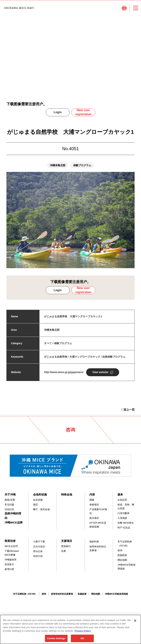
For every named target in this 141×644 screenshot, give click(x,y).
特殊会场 (67, 494)
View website (100, 372)
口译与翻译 (123, 513)
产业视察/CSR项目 (98, 511)
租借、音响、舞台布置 (126, 507)
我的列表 (94, 542)
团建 (92, 500)
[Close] (135, 622)
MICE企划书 (11, 546)
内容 (92, 494)
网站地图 (122, 560)
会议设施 (38, 500)
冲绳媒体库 (11, 560)
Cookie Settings (56, 640)
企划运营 (122, 500)
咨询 (120, 550)
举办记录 (38, 551)
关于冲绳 (10, 494)
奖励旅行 (66, 546)
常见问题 (9, 505)
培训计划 (38, 556)
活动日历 (9, 509)
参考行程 (9, 569)
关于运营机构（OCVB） (125, 544)
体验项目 (94, 505)
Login (58, 112)
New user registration (83, 112)
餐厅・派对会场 (41, 509)
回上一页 (129, 410)
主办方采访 (39, 547)
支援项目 (67, 541)
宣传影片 (9, 564)
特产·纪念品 (124, 528)
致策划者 (10, 541)
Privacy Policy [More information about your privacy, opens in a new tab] (83, 632)
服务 (120, 494)
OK (82, 640)
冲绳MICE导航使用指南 (126, 567)
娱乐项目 (94, 518)
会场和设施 (40, 494)
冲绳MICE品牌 (14, 522)
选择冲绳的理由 (13, 516)
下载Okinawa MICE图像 (12, 553)
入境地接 (122, 518)
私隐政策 (122, 555)
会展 (64, 551)
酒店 (35, 505)
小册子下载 (39, 542)
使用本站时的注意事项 (98, 548)
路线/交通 (10, 500)
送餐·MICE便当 (126, 523)
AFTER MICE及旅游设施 (98, 525)
